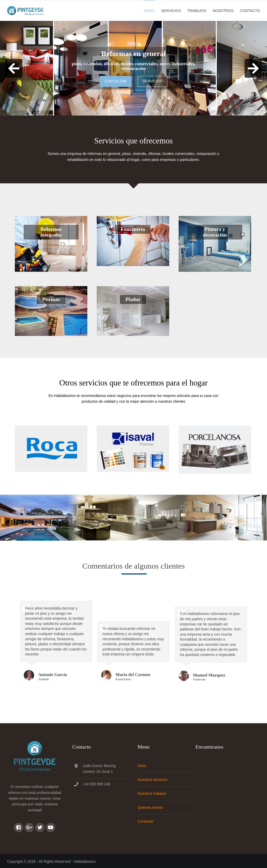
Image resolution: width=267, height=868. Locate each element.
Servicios (171, 10)
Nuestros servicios (154, 778)
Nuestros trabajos (153, 792)
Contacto (250, 10)
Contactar (116, 80)
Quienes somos (151, 806)
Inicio (150, 10)
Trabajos (197, 10)
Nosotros (223, 10)
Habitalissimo (84, 860)
